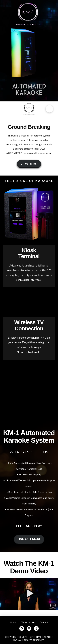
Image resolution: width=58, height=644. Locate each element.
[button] (49, 109)
